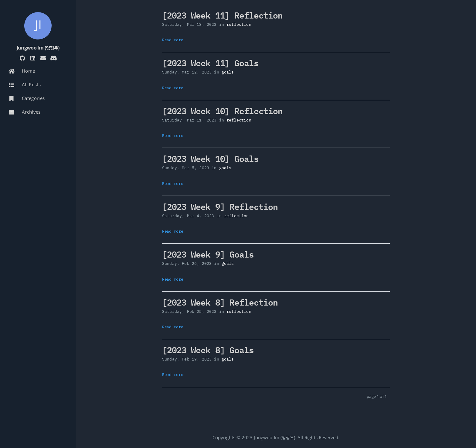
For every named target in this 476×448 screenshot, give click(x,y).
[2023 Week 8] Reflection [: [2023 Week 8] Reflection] (220, 302)
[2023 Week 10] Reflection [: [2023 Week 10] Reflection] (222, 111)
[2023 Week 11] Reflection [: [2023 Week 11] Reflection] (222, 15)
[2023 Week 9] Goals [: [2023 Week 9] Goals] (208, 254)
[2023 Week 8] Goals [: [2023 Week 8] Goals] (208, 350)
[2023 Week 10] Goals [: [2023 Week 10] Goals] (210, 158)
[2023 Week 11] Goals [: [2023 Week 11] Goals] (210, 63)
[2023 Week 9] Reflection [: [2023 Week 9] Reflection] (220, 206)
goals (228, 72)
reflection (239, 24)
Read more (173, 40)
